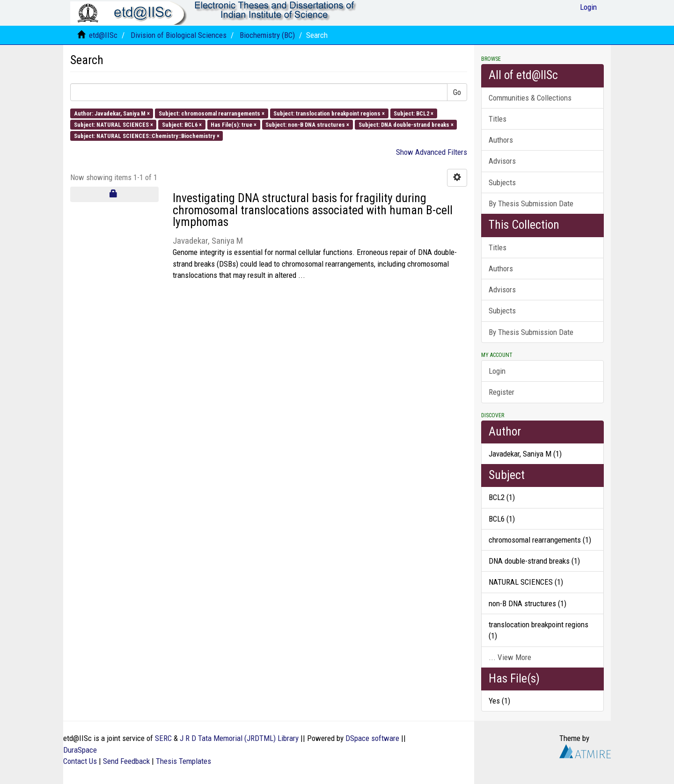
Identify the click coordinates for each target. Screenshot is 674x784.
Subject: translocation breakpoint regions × (329, 113)
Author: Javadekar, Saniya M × (112, 113)
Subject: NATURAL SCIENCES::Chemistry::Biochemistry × (147, 136)
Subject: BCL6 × (182, 124)
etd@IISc (103, 35)
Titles (498, 119)
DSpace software (372, 738)
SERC (163, 738)
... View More (510, 657)
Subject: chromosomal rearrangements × (212, 113)
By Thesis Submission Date (531, 203)
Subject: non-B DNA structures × (307, 124)
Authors (501, 140)
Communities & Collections (530, 98)
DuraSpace (80, 750)
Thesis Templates (183, 761)
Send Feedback (126, 761)
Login (497, 371)
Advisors (502, 161)
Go (457, 92)
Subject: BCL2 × (414, 113)
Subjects (502, 182)
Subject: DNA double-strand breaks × (406, 124)
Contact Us (80, 761)
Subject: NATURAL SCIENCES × (114, 124)
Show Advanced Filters (432, 152)
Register (502, 392)
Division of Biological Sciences (179, 35)
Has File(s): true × (234, 124)
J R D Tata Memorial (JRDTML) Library (239, 738)
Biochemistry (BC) (267, 35)
